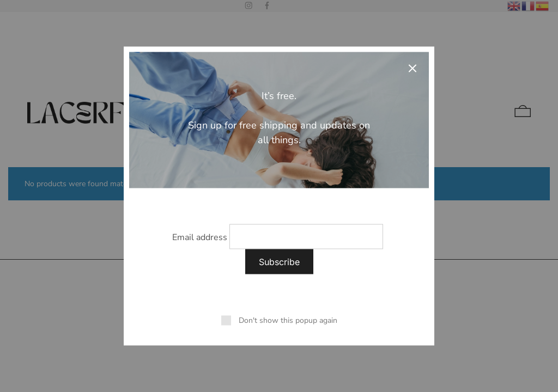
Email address (200, 237)
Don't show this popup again (288, 320)
